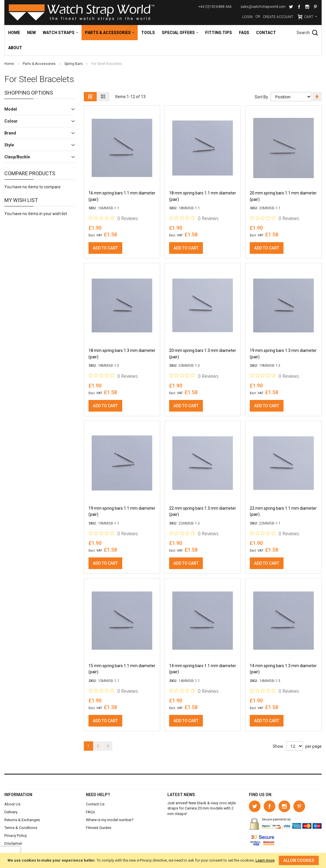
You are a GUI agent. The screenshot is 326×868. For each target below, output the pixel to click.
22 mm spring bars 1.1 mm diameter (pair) (283, 512)
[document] (163, 860)
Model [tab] (11, 109)
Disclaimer (13, 843)
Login (247, 17)
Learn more (265, 860)
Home (10, 64)
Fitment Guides (99, 828)
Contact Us (95, 804)
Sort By (261, 97)
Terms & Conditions (21, 828)
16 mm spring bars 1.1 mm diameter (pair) (122, 196)
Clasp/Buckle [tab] (17, 157)
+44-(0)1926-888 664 (215, 7)
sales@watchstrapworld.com (263, 7)
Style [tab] (9, 145)
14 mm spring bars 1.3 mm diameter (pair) (283, 670)
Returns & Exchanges (22, 820)
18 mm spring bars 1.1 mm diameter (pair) (203, 196)
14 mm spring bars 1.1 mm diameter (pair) (203, 670)
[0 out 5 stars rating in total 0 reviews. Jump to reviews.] (113, 219)
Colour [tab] (11, 121)
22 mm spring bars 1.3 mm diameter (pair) (203, 512)
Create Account (278, 17)
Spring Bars (74, 64)
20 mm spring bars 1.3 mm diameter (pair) (203, 355)
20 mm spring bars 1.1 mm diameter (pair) (283, 196)
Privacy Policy (16, 836)
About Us (12, 804)
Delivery (11, 812)
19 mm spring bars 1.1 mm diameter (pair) (122, 512)
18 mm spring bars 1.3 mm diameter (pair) (122, 355)
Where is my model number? (110, 820)
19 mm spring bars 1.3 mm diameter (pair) (283, 355)
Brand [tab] (10, 133)
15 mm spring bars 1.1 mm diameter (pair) (122, 670)
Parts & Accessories (40, 64)
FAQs (90, 812)
